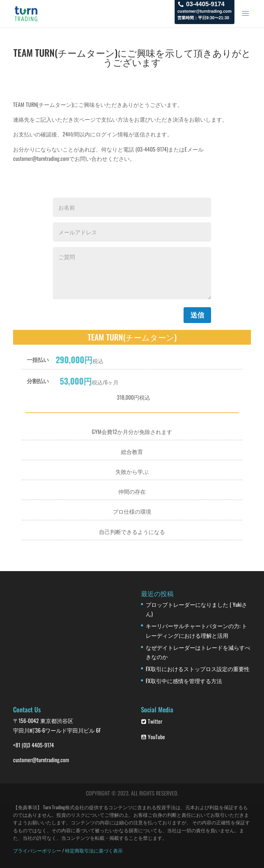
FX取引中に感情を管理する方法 (184, 681)
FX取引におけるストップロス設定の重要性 (198, 669)
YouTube (153, 737)
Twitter (152, 721)
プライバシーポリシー (37, 850)
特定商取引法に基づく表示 (94, 850)
